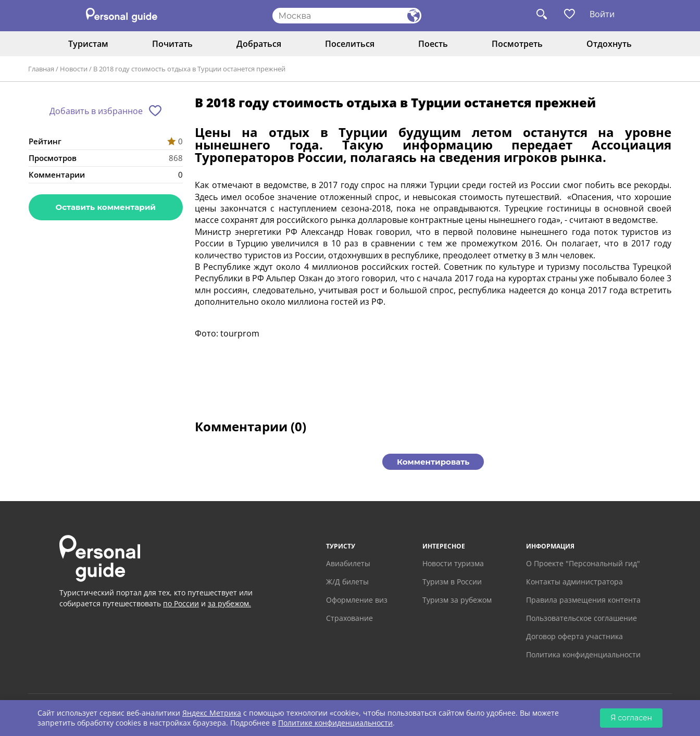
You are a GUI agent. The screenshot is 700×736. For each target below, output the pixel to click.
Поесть (433, 44)
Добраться (259, 44)
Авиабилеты (348, 563)
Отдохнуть (609, 44)
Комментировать (433, 462)
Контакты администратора (574, 582)
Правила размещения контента (583, 600)
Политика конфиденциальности (583, 654)
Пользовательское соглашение (582, 618)
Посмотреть (517, 44)
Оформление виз (357, 600)
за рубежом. (229, 603)
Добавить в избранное (96, 111)
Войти (602, 14)
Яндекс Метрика (212, 713)
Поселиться (350, 44)
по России (181, 603)
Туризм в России (452, 582)
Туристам (88, 44)
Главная (41, 69)
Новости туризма (453, 563)
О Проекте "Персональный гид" (583, 563)
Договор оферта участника (574, 636)
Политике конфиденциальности (335, 723)
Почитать (172, 44)
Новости (74, 69)
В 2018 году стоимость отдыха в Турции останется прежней (189, 69)
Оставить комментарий (106, 207)
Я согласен (631, 718)
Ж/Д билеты (347, 582)
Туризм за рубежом (457, 600)
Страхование (349, 618)
